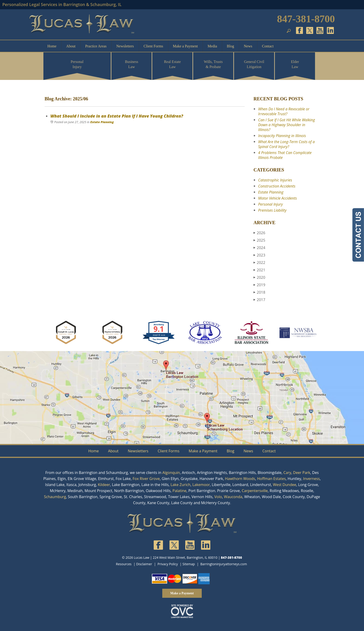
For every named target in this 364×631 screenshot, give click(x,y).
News (248, 46)
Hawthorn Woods (240, 479)
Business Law (132, 64)
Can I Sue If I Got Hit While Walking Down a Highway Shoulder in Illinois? (287, 125)
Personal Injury (77, 64)
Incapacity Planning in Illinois (282, 136)
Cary (287, 473)
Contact (268, 46)
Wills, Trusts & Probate (213, 64)
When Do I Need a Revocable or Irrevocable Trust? (284, 111)
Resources (124, 564)
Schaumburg (55, 497)
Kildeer (104, 485)
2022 (259, 263)
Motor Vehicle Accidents (278, 198)
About (71, 46)
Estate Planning (102, 122)
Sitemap (189, 564)
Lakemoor (201, 485)
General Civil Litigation (254, 64)
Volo (218, 497)
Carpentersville (255, 491)
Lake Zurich (181, 485)
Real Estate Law (172, 64)
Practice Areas (96, 46)
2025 (259, 240)
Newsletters (125, 46)
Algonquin (171, 473)
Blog (230, 46)
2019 (259, 285)
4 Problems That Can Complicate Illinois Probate (285, 155)
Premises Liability (272, 210)
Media (212, 46)
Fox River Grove (146, 479)
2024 (259, 248)
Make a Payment (185, 46)
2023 (259, 255)
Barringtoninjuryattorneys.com (224, 564)
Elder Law (295, 64)
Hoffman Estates (271, 479)
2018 (259, 292)
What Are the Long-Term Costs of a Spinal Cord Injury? (286, 144)
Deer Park (302, 473)
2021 (259, 270)
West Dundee (285, 485)
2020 (259, 277)
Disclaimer (144, 564)
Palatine (179, 491)
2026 (259, 233)
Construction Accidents (277, 186)
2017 (259, 300)
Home (52, 46)
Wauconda (233, 497)
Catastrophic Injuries (275, 180)
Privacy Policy (168, 564)
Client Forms (153, 46)
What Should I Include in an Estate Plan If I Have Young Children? (117, 116)
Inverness (312, 479)
